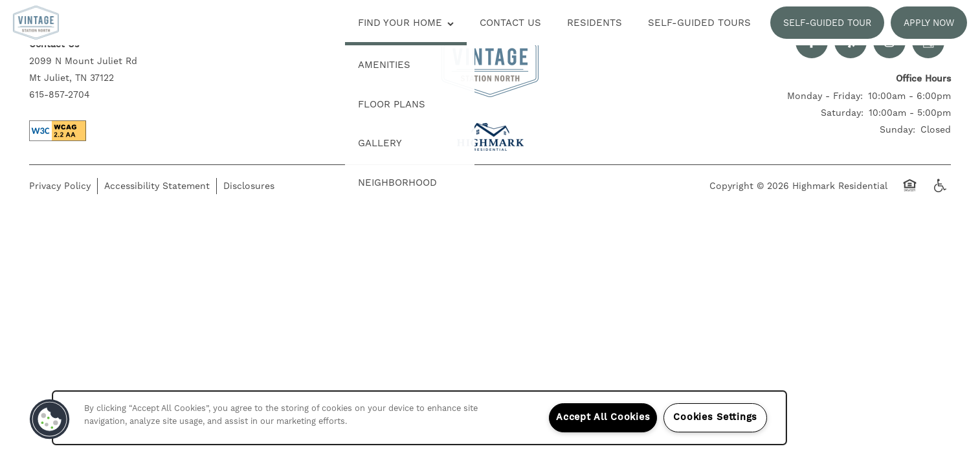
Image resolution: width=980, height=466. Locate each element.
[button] (827, 23)
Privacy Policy (60, 186)
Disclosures (249, 186)
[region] (419, 418)
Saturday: (842, 113)
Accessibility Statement (157, 186)
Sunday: (897, 129)
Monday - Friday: (825, 96)
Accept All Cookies (603, 417)
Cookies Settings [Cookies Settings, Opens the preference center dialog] (715, 417)
